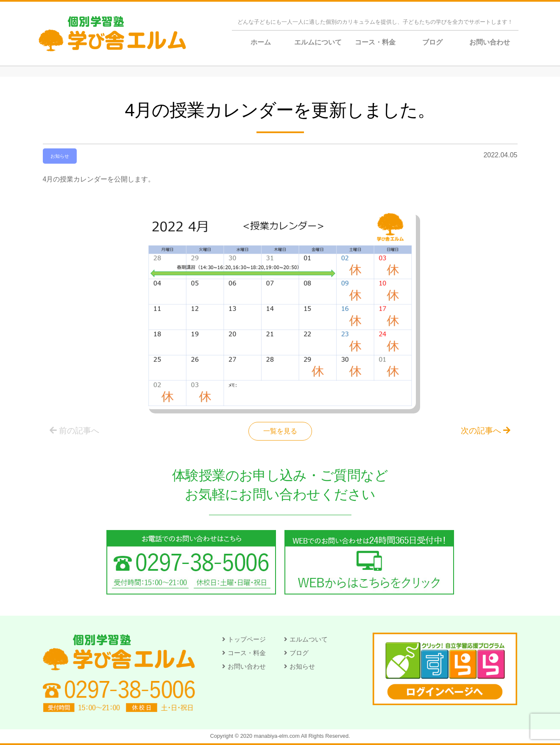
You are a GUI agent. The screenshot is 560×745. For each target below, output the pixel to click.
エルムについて (318, 42)
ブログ (432, 42)
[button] (244, 639)
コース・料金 (375, 42)
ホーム (261, 42)
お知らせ (60, 156)
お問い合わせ (490, 42)
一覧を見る (280, 431)
